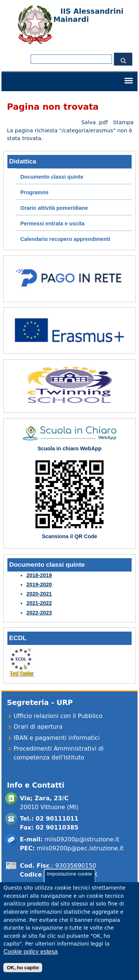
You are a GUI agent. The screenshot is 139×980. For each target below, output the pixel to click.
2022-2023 (39, 613)
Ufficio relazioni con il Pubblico (58, 716)
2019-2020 (39, 585)
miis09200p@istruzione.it (82, 839)
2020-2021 (39, 594)
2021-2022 (39, 603)
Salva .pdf (95, 122)
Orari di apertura (38, 727)
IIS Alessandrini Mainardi (88, 15)
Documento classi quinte (52, 177)
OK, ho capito (23, 975)
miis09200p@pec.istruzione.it (80, 848)
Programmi (34, 192)
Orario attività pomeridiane (54, 208)
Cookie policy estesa (30, 959)
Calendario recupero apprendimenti (65, 239)
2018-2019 (39, 575)
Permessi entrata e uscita (52, 224)
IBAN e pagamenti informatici (57, 738)
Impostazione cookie (69, 882)
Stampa (123, 122)
